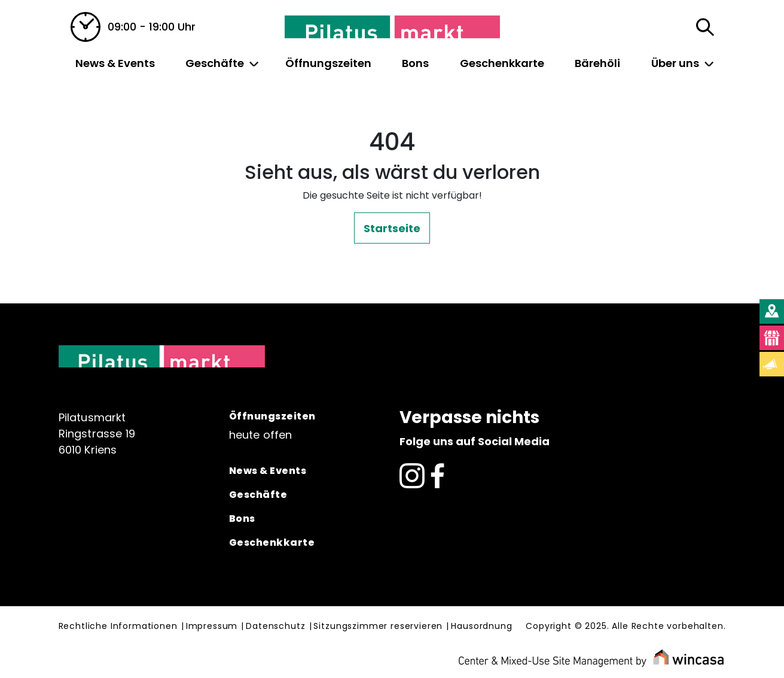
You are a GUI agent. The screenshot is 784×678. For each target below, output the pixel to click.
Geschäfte (215, 63)
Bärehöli (597, 63)
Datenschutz (275, 627)
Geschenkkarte (502, 63)
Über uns (675, 63)
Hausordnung (481, 627)
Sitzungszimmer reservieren (378, 627)
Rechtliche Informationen (118, 627)
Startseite (392, 228)
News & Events (115, 63)
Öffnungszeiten (328, 63)
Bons (415, 63)
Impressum (212, 627)
